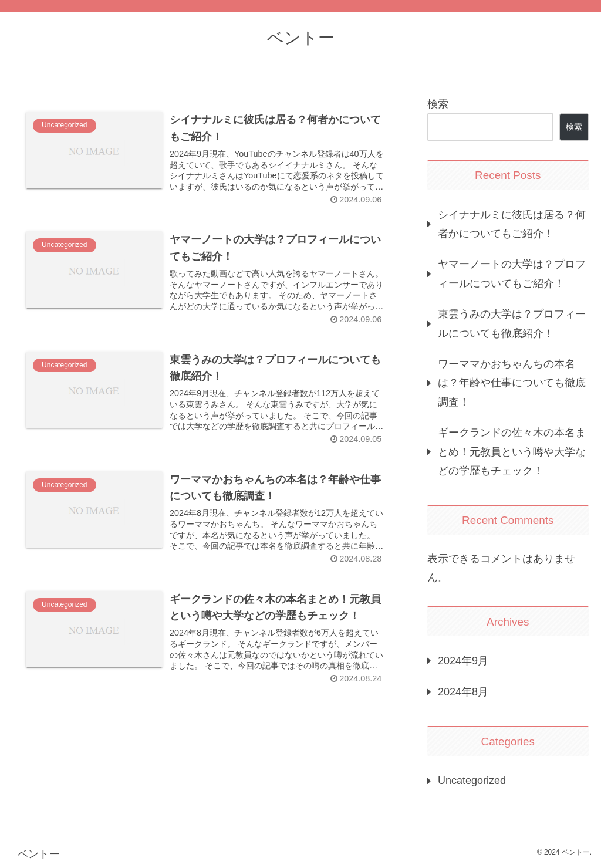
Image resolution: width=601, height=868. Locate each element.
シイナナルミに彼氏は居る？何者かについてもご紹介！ (512, 224)
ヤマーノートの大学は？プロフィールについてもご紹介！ (512, 273)
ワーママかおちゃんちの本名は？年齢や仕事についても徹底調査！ (512, 383)
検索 (438, 104)
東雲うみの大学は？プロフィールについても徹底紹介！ (512, 323)
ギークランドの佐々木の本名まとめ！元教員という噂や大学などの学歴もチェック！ (512, 452)
